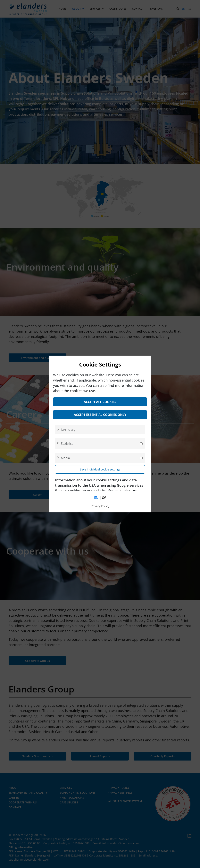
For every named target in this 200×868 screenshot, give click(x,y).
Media (65, 458)
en (96, 498)
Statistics (67, 444)
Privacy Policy (100, 506)
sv (104, 498)
